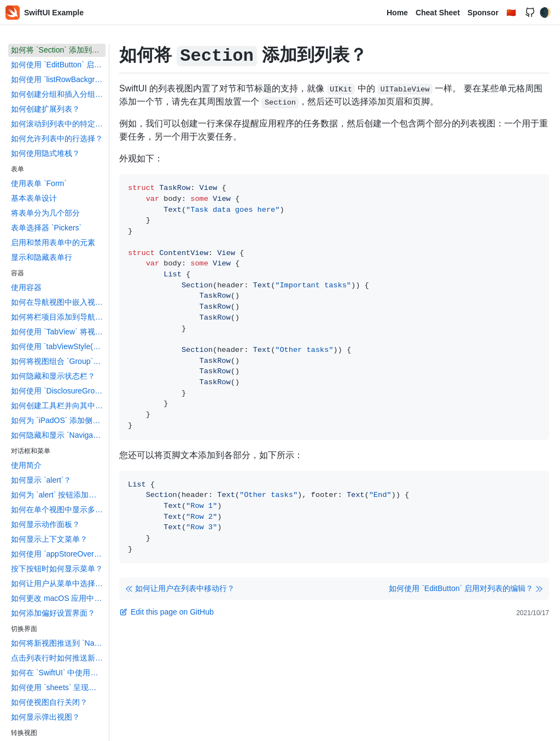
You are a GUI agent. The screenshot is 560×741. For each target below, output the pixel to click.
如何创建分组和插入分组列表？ (58, 94)
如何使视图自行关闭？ (49, 702)
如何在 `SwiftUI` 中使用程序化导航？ (58, 673)
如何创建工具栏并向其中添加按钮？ (58, 406)
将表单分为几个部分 (45, 213)
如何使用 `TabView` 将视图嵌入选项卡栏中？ (58, 332)
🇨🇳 (511, 13)
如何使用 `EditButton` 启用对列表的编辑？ (58, 65)
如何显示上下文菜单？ (49, 539)
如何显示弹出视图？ (45, 717)
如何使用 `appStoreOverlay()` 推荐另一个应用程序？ (58, 554)
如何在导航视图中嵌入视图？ (58, 302)
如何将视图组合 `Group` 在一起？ (58, 361)
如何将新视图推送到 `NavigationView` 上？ (58, 643)
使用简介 (26, 465)
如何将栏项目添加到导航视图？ (58, 317)
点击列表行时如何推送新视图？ (58, 658)
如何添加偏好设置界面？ (53, 613)
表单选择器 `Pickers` (46, 228)
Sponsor (483, 13)
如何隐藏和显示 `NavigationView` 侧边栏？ (58, 435)
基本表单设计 (34, 198)
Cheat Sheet (438, 13)
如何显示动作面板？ (45, 524)
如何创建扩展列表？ (45, 109)
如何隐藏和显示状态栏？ (53, 376)
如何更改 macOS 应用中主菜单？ (58, 598)
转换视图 (24, 733)
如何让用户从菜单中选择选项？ (58, 583)
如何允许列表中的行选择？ (57, 138)
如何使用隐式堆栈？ (45, 153)
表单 (17, 169)
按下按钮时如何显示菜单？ (57, 569)
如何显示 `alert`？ (41, 480)
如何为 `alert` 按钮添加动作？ (58, 495)
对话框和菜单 (31, 451)
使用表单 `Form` (39, 183)
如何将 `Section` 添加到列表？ (58, 50)
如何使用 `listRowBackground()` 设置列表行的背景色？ (58, 79)
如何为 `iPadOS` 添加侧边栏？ (58, 420)
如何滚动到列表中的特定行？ (58, 124)
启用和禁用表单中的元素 (53, 242)
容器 (17, 273)
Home (397, 13)
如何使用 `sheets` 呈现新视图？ (58, 687)
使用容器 (26, 287)
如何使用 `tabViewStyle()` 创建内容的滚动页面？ (58, 346)
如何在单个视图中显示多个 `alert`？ (58, 510)
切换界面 (24, 629)
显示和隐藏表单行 (42, 257)
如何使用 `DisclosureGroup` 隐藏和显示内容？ (58, 391)
